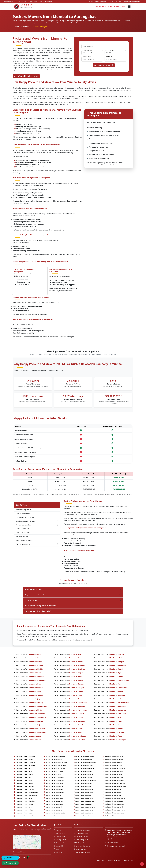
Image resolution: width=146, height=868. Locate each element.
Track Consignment (46, 2)
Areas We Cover (59, 837)
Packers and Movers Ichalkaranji (114, 783)
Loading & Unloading (37, 529)
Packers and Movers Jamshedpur (85, 762)
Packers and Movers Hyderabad (25, 762)
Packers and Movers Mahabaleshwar (26, 792)
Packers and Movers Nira (112, 795)
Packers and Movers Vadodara (114, 813)
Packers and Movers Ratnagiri (84, 774)
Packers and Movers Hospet (113, 765)
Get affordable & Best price (26, 76)
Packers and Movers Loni (112, 789)
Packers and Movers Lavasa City (55, 813)
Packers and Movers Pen (52, 774)
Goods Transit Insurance (37, 540)
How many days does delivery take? (38, 611)
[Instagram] (20, 858)
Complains (33, 2)
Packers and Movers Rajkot (83, 777)
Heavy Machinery (37, 536)
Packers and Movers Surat (23, 807)
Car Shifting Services (81, 837)
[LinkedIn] (24, 858)
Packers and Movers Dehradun (24, 789)
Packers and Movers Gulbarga (114, 780)
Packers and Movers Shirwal (53, 771)
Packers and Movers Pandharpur (25, 765)
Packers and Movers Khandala (84, 756)
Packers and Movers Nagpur (24, 774)
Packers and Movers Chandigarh (25, 801)
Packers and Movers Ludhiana (54, 792)
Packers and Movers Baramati (84, 801)
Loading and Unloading (82, 846)
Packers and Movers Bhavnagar (114, 810)
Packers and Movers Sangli (23, 798)
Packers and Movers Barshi (53, 807)
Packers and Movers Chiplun (83, 765)
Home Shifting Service (37, 510)
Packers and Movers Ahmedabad (85, 780)
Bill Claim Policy (129, 860)
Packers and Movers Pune (82, 795)
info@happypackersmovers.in (133, 2)
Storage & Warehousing (37, 544)
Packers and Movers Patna (23, 771)
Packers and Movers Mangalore (114, 798)
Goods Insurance (80, 849)
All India (101, 6)
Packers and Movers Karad (53, 810)
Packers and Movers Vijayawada (55, 756)
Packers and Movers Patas (23, 813)
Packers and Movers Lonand (113, 807)
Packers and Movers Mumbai (54, 777)
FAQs (56, 849)
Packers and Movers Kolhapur (54, 780)
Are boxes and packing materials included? (40, 606)
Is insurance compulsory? (34, 600)
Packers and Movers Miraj (53, 759)
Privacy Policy (100, 860)
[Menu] (129, 7)
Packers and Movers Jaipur (53, 795)
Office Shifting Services (82, 833)
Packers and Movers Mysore (83, 810)
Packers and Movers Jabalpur (113, 801)
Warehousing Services (82, 852)
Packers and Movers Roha (23, 780)
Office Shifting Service (37, 513)
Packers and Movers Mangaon (114, 777)
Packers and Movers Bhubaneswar (115, 786)
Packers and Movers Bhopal (83, 798)
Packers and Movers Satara (83, 804)
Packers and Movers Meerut (83, 789)
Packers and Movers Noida (83, 771)
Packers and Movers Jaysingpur (84, 807)
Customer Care (21, 2)
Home (16, 27)
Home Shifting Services (82, 830)
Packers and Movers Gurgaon (54, 816)
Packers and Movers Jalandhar (114, 756)
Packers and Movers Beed (112, 792)
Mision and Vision (60, 843)
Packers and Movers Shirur (23, 768)
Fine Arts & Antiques (37, 533)
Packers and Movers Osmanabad (55, 768)
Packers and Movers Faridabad (84, 768)
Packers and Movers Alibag (83, 759)
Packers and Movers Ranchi (23, 816)
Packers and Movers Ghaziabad (114, 768)
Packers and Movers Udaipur (54, 789)
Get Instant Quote (104, 65)
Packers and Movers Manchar (24, 759)
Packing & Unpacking (37, 525)
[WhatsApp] (10, 864)
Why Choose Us (59, 833)
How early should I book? (34, 589)
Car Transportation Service (37, 517)
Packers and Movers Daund (113, 774)
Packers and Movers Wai (22, 777)
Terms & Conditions (114, 860)
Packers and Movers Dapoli (83, 783)
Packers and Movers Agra (82, 786)
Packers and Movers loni (112, 816)
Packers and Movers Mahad (23, 804)
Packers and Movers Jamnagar (114, 771)
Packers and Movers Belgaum (113, 804)
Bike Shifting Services (82, 840)
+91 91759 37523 (116, 2)
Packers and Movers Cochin (53, 786)
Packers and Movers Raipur (113, 762)
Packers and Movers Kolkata (24, 810)
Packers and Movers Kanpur (83, 813)
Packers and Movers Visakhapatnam (26, 795)
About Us (57, 830)
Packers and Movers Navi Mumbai (55, 762)
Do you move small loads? (34, 595)
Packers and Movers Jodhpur (54, 798)
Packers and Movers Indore (53, 801)
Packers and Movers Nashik (53, 804)
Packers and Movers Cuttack (113, 759)
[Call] (10, 859)
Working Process (60, 840)
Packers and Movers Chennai (83, 792)
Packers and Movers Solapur (24, 783)
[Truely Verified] (27, 858)
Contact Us (58, 852)
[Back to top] (142, 864)
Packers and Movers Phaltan (53, 783)
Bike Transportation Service (37, 521)
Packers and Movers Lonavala (84, 816)
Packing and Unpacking (82, 843)
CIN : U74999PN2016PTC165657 (98, 2)
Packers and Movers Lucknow (24, 786)
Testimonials (9, 2)
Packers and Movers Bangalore (24, 756)
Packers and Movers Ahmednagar (55, 765)
